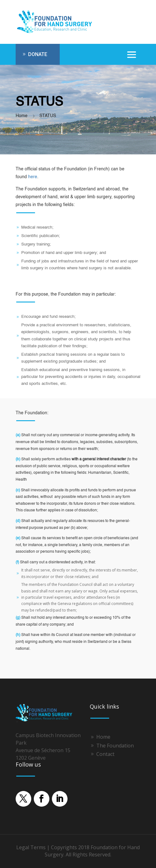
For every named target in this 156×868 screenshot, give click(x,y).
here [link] (33, 177)
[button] (132, 55)
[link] (56, 33)
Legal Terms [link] (31, 847)
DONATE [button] (38, 54)
